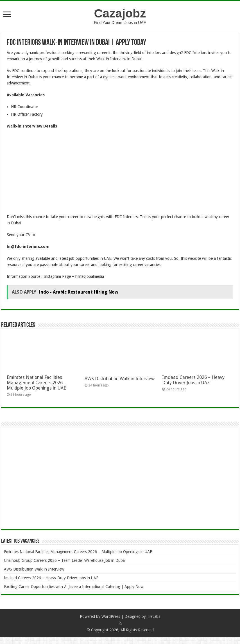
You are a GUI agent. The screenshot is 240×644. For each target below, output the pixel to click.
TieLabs (154, 616)
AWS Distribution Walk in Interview (120, 379)
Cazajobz (120, 13)
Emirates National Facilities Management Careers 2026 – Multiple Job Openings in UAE (37, 383)
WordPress (111, 616)
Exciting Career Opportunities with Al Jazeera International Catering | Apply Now (74, 587)
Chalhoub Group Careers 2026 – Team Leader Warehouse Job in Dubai (65, 560)
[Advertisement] (120, 174)
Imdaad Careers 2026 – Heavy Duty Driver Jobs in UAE (193, 380)
